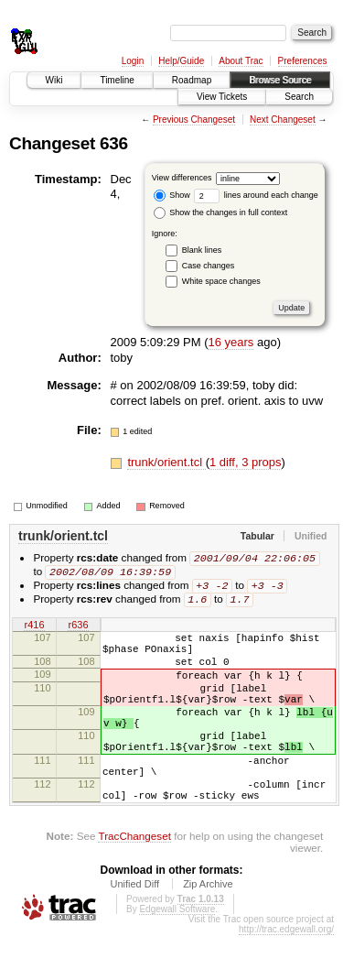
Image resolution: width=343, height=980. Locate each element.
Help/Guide (181, 61)
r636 (78, 629)
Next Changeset (283, 120)
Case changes (209, 266)
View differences (182, 178)
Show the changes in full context (221, 212)
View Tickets (222, 97)
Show (172, 195)
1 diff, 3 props (246, 462)
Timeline (117, 80)
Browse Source (280, 80)
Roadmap (192, 80)
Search (299, 97)
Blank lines (202, 250)
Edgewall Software (177, 954)
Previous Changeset (194, 120)
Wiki (54, 80)
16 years (230, 342)
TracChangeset (134, 881)
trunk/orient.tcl (166, 462)
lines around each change (256, 195)
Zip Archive (208, 929)
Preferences (303, 61)
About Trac (241, 61)
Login (133, 61)
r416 (34, 629)
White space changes (221, 281)
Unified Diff (134, 929)
